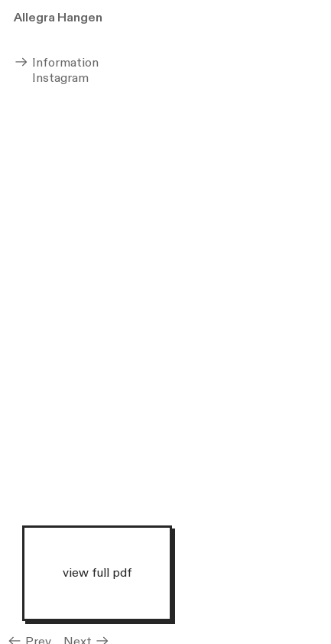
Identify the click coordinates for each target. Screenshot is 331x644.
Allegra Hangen (58, 18)
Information (56, 63)
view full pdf (97, 572)
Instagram (51, 78)
